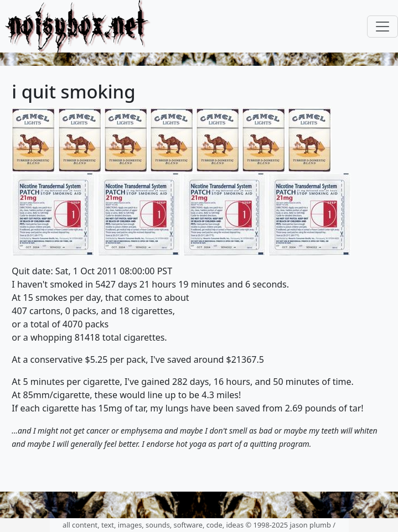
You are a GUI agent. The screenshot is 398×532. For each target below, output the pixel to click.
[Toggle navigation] (383, 27)
